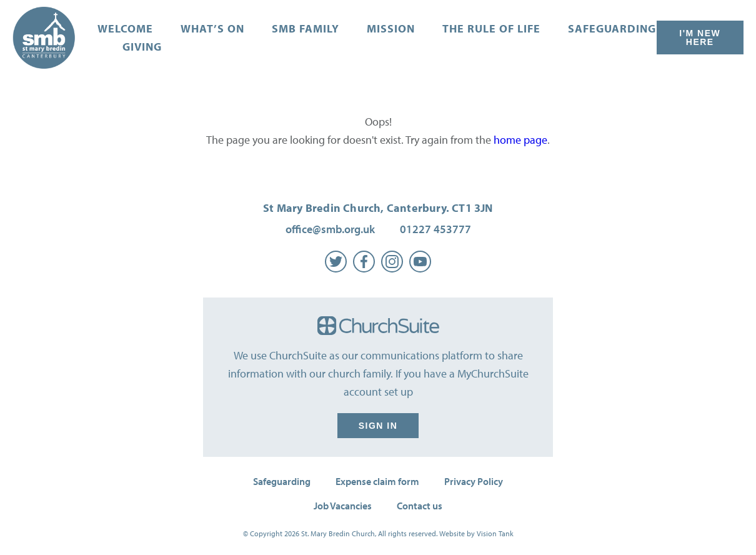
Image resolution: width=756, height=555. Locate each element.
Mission (391, 28)
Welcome (125, 28)
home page (520, 140)
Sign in (378, 426)
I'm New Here (700, 37)
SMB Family (306, 28)
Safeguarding (612, 28)
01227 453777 (435, 229)
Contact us (420, 506)
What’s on (212, 28)
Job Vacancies (343, 506)
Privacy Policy (474, 481)
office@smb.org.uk (330, 229)
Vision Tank (495, 533)
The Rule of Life (491, 28)
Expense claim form (377, 481)
